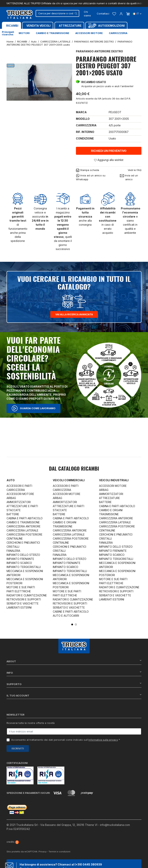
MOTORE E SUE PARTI (21, 587)
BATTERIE (13, 514)
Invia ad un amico (129, 177)
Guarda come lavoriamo (34, 408)
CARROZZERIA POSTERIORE (24, 534)
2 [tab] (76, 624)
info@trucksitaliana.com (115, 825)
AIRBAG (11, 498)
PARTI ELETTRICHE (19, 591)
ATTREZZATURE (109, 498)
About (74, 661)
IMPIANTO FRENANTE (20, 559)
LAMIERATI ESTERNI (19, 607)
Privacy (42, 852)
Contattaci (103, 14)
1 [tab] (72, 624)
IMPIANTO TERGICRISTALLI (24, 567)
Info (74, 673)
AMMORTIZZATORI (19, 502)
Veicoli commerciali (69, 480)
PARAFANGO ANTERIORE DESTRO (99, 51)
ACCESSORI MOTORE (20, 494)
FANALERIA (13, 551)
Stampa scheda (87, 170)
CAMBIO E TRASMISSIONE (23, 522)
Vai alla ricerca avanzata (74, 314)
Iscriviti (18, 748)
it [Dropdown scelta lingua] (137, 14)
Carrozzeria (118, 33)
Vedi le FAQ (135, 170)
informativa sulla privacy (103, 740)
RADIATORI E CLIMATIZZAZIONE (27, 595)
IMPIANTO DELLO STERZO (23, 555)
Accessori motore (89, 33)
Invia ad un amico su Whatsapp (91, 177)
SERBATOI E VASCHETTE (23, 603)
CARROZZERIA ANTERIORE (24, 526)
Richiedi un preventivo (109, 151)
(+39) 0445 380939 (88, 864)
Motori (24, 33)
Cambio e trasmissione (53, 33)
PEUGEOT (115, 112)
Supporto (74, 684)
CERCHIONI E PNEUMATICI (23, 543)
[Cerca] (57, 13)
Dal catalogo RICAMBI (74, 469)
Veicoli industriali (114, 480)
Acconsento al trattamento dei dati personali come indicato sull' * (66, 740)
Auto (11, 480)
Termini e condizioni (59, 852)
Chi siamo (87, 14)
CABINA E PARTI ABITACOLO (25, 518)
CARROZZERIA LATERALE (22, 530)
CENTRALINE (15, 539)
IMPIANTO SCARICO (19, 563)
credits (13, 842)
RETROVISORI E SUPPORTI (24, 599)
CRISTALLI (13, 547)
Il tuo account (74, 695)
